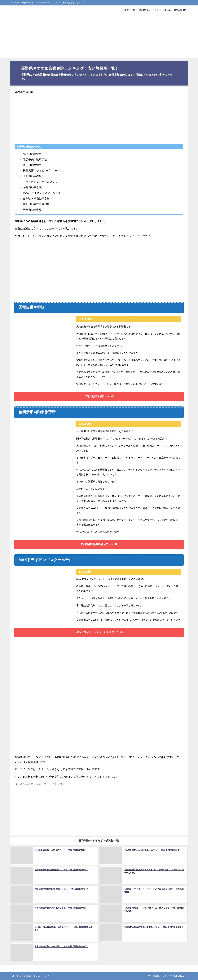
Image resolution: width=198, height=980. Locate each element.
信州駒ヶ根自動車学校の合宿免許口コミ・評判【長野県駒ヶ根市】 (65, 927)
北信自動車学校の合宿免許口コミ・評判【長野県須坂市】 (61, 851)
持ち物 (167, 10)
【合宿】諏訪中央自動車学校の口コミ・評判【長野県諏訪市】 (152, 851)
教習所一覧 (130, 10)
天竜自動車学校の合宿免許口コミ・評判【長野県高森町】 (61, 946)
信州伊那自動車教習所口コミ (97, 545)
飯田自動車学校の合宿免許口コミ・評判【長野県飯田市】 (61, 870)
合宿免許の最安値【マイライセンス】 (43, 785)
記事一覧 (14, 976)
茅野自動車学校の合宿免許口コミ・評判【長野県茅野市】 (61, 908)
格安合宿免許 (180, 10)
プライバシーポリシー (43, 976)
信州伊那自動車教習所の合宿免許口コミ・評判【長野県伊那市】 (153, 927)
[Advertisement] (99, 37)
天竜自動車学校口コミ (97, 397)
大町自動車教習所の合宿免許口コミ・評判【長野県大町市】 (62, 889)
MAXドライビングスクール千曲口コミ (97, 633)
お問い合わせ (26, 976)
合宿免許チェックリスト (150, 10)
